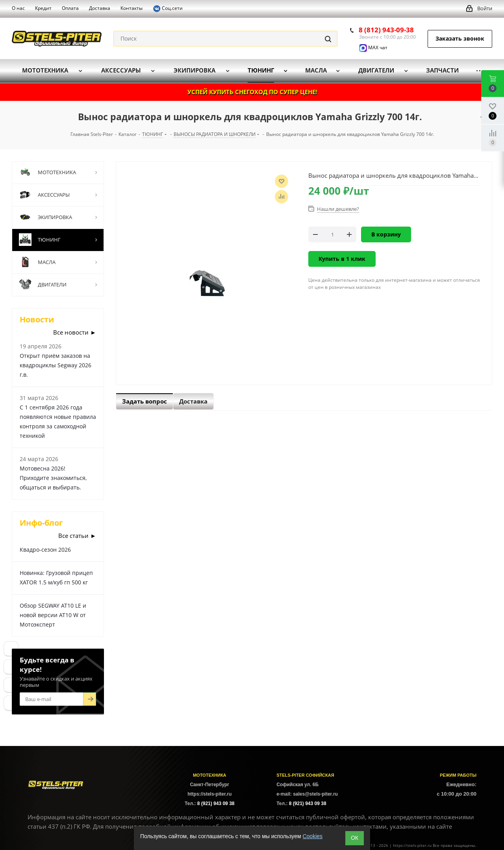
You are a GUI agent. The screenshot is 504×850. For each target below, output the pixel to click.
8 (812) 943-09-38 (386, 30)
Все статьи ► (77, 536)
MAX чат (373, 47)
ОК (355, 838)
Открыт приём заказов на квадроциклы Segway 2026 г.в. (56, 365)
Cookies (312, 836)
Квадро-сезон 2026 (45, 550)
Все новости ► (75, 332)
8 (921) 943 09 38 (216, 804)
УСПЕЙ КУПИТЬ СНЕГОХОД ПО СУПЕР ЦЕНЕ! (252, 92)
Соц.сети (168, 9)
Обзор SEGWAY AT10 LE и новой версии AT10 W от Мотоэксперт (53, 615)
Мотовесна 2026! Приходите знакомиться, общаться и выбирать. (53, 478)
